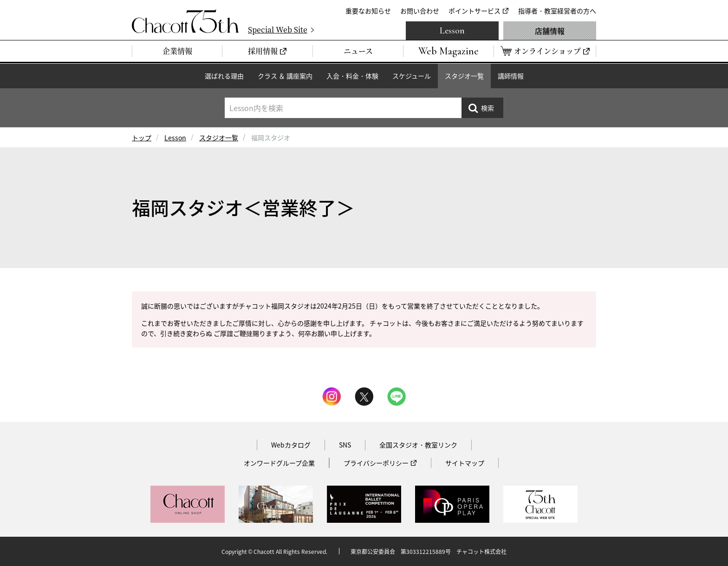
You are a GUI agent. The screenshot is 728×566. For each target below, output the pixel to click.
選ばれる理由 (224, 76)
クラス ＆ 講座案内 (285, 76)
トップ (142, 138)
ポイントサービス (474, 11)
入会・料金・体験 (352, 76)
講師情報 (511, 76)
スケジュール (412, 76)
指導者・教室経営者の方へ (557, 11)
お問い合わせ (420, 11)
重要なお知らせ (368, 11)
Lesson (452, 31)
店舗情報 (550, 31)
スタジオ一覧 (464, 76)
